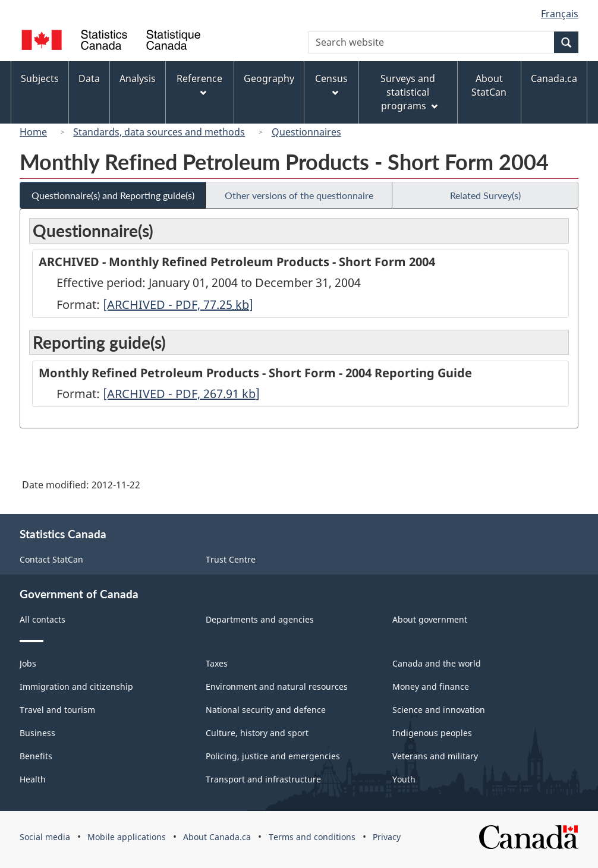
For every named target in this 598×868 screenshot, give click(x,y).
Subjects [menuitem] (40, 78)
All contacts (43, 619)
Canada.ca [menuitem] (554, 78)
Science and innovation (439, 710)
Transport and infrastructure (263, 779)
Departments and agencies (260, 619)
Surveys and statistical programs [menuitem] (409, 92)
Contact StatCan (51, 559)
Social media (45, 837)
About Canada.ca (217, 837)
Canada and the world (437, 663)
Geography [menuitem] (269, 78)
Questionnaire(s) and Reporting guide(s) (113, 195)
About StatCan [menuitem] (489, 85)
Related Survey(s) (485, 195)
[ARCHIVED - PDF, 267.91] (181, 394)
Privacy (387, 837)
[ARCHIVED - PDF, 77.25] (178, 304)
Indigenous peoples (432, 733)
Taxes (217, 663)
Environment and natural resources (277, 686)
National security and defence (266, 710)
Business (37, 733)
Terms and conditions (312, 837)
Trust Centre (231, 559)
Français (560, 14)
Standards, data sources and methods (159, 132)
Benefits (36, 756)
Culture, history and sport (257, 733)
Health (33, 779)
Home (33, 132)
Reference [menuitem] (199, 84)
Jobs (28, 663)
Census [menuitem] (331, 84)
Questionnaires (306, 132)
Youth (404, 779)
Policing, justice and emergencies (273, 756)
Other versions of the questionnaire (299, 195)
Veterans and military (435, 756)
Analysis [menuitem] (138, 78)
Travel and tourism (57, 710)
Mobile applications (127, 837)
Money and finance (431, 686)
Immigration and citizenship (76, 686)
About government (430, 619)
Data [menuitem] (89, 78)
